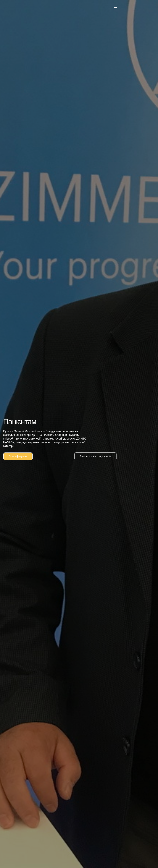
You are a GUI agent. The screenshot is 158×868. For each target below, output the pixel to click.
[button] (116, 6)
